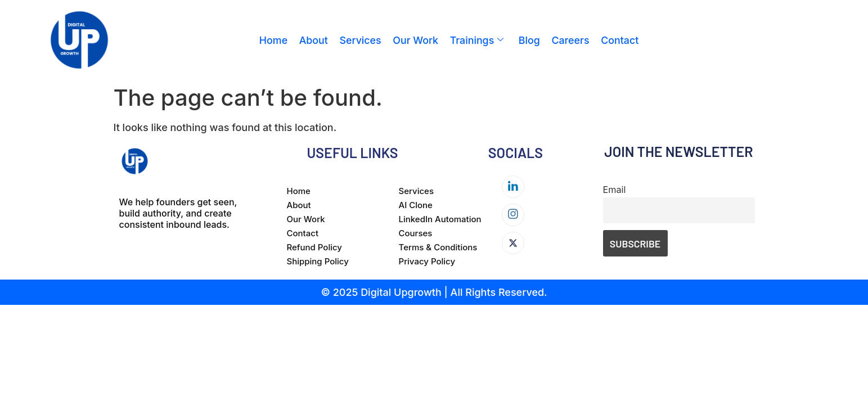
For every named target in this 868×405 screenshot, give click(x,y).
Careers (570, 40)
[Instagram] (513, 215)
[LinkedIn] (513, 187)
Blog (529, 40)
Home (273, 40)
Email (615, 190)
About (313, 40)
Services (360, 40)
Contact (620, 40)
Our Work (416, 40)
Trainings (476, 40)
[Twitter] (513, 243)
